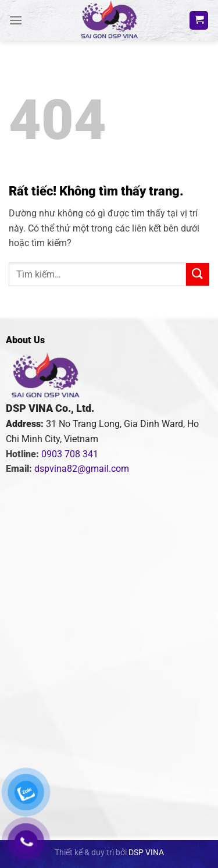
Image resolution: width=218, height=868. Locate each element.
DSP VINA (146, 853)
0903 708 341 (70, 454)
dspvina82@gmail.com (82, 469)
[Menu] (16, 20)
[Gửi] (198, 274)
